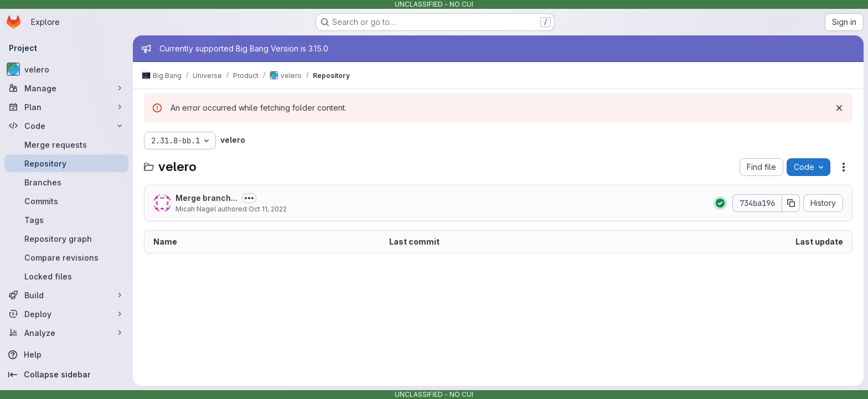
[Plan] (66, 107)
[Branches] (66, 182)
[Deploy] (66, 314)
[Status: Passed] (720, 203)
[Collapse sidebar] (66, 375)
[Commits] (66, 201)
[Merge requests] (66, 144)
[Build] (66, 295)
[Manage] (66, 88)
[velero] (66, 69)
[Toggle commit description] (249, 198)
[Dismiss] (839, 108)
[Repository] (66, 163)
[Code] (66, 126)
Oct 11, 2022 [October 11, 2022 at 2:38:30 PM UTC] (268, 209)
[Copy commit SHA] (791, 203)
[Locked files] (66, 276)
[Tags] (66, 220)
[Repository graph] (66, 239)
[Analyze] (66, 333)
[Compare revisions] (66, 257)
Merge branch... (206, 198)
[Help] (66, 355)
